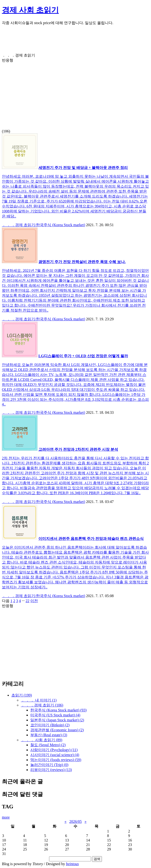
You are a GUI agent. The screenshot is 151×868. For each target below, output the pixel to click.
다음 (6, 601)
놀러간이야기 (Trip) (49, 765)
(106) (75, 93)
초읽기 (22, 695)
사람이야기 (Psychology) (54, 750)
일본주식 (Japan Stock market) (57, 720)
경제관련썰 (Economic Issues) (57, 730)
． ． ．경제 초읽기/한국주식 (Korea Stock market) (43, 225)
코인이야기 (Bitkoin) (50, 725)
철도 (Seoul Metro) (48, 745)
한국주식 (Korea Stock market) (58, 710)
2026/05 (75, 822)
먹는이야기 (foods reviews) (56, 760)
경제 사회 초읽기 (30, 10)
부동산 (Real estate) (49, 735)
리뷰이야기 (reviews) (51, 770)
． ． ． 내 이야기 (39, 700)
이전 (34, 601)
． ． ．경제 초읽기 (42, 705)
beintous (72, 864)
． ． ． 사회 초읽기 (42, 740)
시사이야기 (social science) (55, 755)
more (6, 817)
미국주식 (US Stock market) (55, 715)
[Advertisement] (75, 41)
